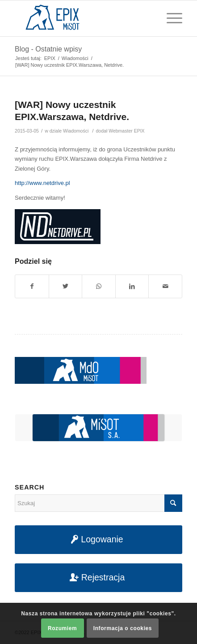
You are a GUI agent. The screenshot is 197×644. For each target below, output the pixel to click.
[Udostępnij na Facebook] (32, 286)
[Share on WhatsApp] (99, 286)
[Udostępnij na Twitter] (66, 286)
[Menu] (170, 18)
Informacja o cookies (123, 628)
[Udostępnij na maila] (165, 286)
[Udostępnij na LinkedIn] (132, 286)
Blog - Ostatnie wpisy (48, 49)
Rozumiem (62, 628)
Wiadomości (76, 131)
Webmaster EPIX (126, 131)
